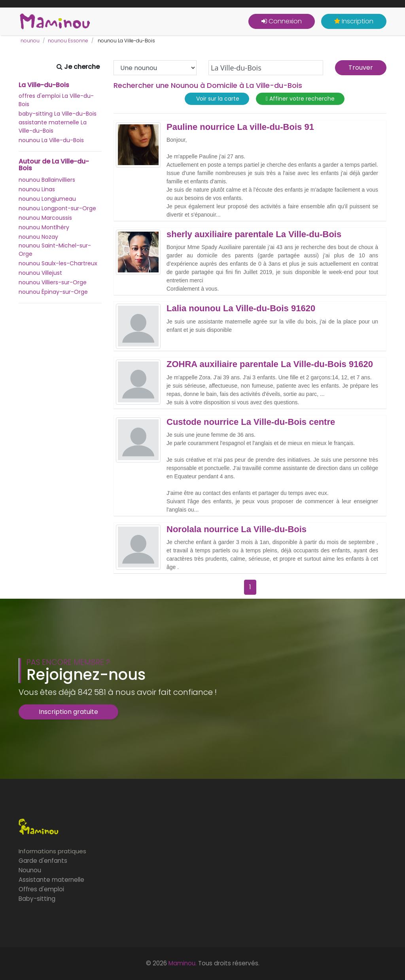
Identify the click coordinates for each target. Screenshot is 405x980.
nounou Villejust (40, 273)
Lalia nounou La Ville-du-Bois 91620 (241, 308)
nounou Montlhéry (44, 227)
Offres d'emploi (41, 889)
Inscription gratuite (68, 712)
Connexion (282, 21)
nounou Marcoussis (45, 218)
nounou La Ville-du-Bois (51, 140)
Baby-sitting (37, 899)
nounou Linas (37, 189)
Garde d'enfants (43, 861)
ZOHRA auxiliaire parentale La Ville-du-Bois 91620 (270, 364)
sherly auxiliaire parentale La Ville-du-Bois (254, 234)
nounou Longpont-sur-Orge (57, 208)
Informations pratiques (52, 851)
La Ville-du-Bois (44, 85)
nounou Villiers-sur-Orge (53, 282)
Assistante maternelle (51, 880)
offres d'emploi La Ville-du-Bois (56, 100)
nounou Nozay (38, 237)
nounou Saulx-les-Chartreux (58, 263)
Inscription (354, 21)
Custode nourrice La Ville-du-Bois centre (251, 422)
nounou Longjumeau (47, 199)
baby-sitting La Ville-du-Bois (58, 114)
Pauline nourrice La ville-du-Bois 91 (240, 127)
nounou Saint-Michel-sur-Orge (55, 250)
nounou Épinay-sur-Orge (53, 292)
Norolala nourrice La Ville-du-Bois (237, 529)
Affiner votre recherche (300, 99)
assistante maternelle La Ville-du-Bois (53, 127)
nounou (30, 41)
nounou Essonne (68, 41)
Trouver (361, 68)
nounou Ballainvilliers (47, 180)
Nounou (30, 870)
